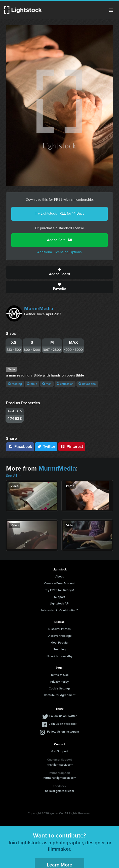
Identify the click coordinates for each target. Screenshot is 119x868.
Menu (111, 10)
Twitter (46, 446)
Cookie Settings (60, 688)
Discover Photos (60, 629)
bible (32, 384)
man (47, 384)
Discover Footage (60, 636)
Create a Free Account (60, 583)
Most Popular (60, 643)
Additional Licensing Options (60, 252)
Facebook (20, 446)
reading (15, 384)
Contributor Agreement (60, 695)
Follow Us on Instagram (63, 732)
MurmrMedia (39, 308)
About (60, 576)
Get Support (60, 751)
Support (60, 597)
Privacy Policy (60, 682)
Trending (60, 649)
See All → (14, 476)
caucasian (65, 384)
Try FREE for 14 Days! (60, 590)
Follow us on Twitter (63, 716)
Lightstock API (60, 603)
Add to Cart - (60, 240)
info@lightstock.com (60, 765)
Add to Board (60, 272)
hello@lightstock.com (60, 791)
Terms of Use (60, 675)
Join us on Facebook (63, 724)
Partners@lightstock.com (60, 778)
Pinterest (72, 446)
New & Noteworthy (60, 656)
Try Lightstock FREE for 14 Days (60, 213)
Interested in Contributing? (60, 610)
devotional (87, 384)
